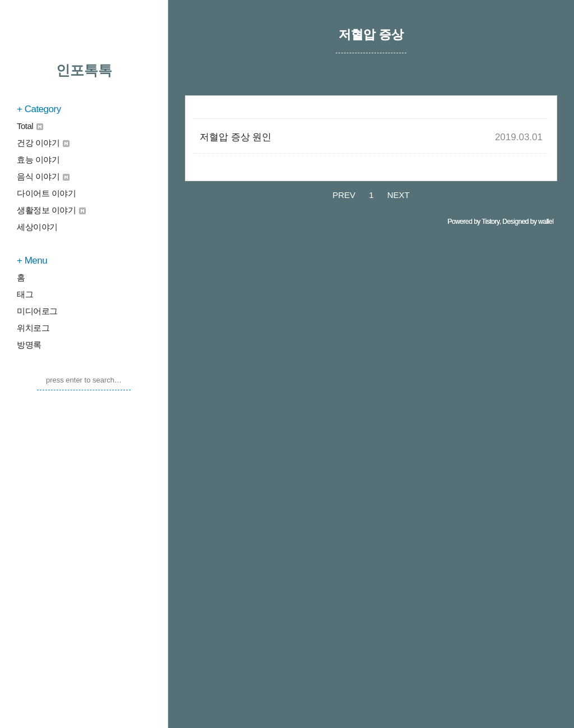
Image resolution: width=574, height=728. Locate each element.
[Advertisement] (371, 171)
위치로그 (33, 328)
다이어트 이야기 (46, 193)
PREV (344, 529)
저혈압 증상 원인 (235, 305)
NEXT (399, 529)
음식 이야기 (43, 176)
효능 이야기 (38, 160)
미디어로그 (37, 311)
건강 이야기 (43, 143)
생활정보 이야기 (51, 210)
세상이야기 (37, 227)
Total (30, 126)
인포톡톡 (84, 70)
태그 (25, 294)
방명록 (29, 345)
